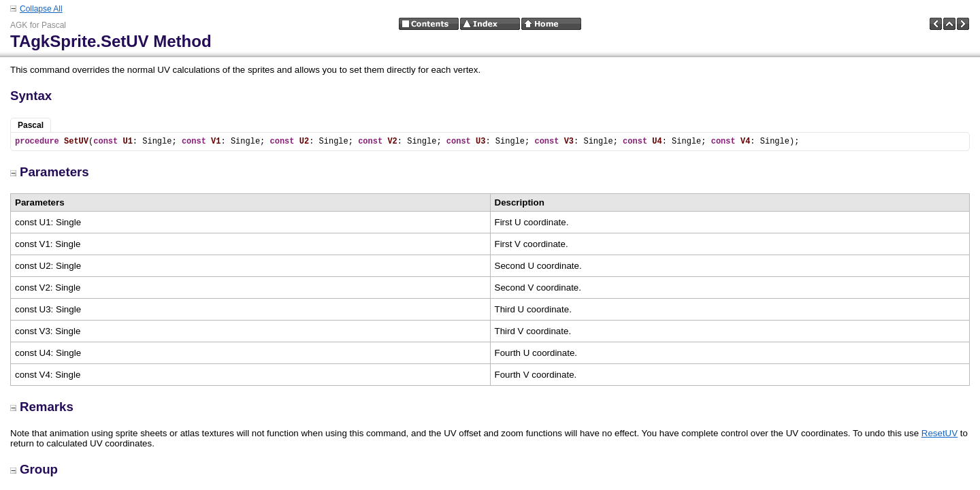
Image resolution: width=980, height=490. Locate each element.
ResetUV (940, 433)
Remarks (42, 407)
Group (34, 469)
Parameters (50, 172)
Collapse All (41, 9)
